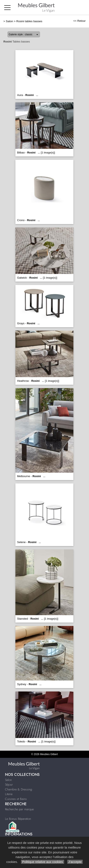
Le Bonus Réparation (18, 819)
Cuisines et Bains (16, 799)
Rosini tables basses (29, 21)
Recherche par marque (19, 809)
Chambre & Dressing (19, 789)
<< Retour (79, 21)
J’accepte (75, 862)
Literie (9, 794)
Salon (9, 21)
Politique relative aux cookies (43, 862)
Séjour (9, 784)
